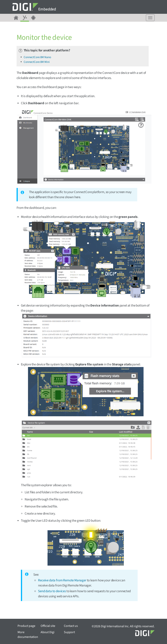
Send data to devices (52, 591)
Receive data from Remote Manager (62, 580)
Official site (48, 626)
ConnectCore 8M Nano (37, 57)
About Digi (48, 632)
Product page (26, 626)
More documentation (28, 635)
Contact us (71, 626)
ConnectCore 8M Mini (37, 62)
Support (69, 632)
